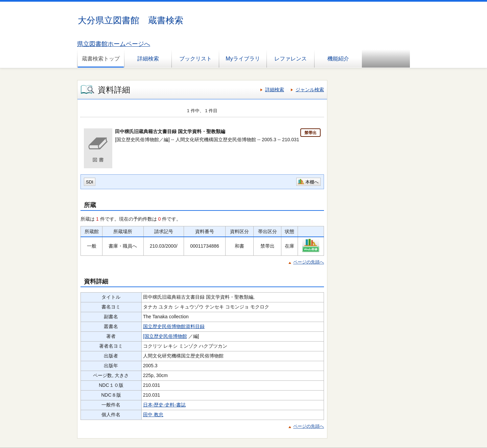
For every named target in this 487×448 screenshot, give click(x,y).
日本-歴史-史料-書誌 (164, 405)
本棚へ (312, 182)
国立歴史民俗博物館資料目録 (174, 326)
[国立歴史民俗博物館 (165, 336)
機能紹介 (338, 59)
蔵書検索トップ (101, 59)
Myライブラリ (243, 59)
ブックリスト (195, 59)
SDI (90, 182)
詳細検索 (148, 59)
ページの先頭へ (309, 262)
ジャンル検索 (310, 90)
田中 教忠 (153, 415)
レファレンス (291, 59)
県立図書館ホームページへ (114, 44)
